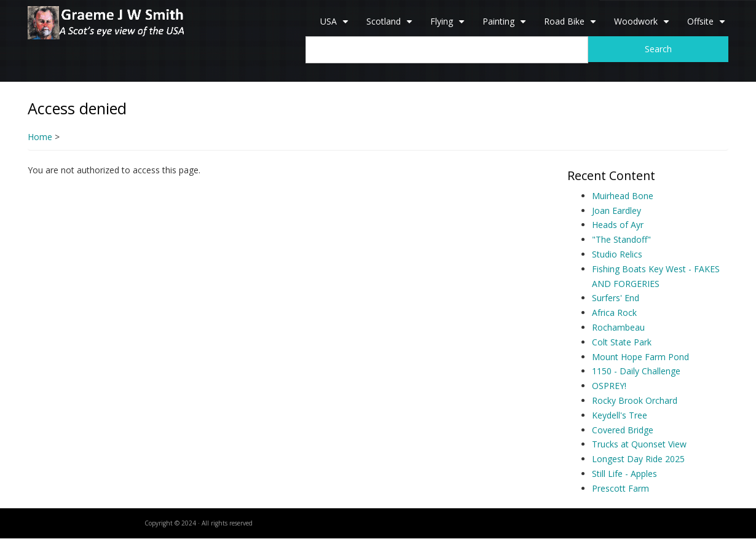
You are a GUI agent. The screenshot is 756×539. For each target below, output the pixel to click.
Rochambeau (618, 327)
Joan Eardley (616, 210)
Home (40, 137)
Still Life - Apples (624, 474)
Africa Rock (614, 313)
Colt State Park (622, 342)
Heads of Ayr (618, 225)
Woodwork (643, 26)
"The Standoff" (621, 239)
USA (336, 26)
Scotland (391, 26)
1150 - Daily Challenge (636, 371)
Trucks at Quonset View (639, 444)
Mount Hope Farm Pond (640, 357)
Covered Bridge (623, 430)
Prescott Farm (620, 488)
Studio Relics (617, 254)
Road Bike (572, 26)
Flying (449, 26)
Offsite (708, 26)
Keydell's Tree (620, 415)
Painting (506, 26)
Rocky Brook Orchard (635, 400)
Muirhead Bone (623, 196)
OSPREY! (609, 386)
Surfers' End (616, 298)
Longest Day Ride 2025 (638, 459)
